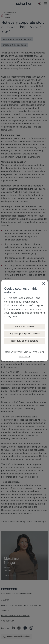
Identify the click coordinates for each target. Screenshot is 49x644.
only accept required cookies (24, 334)
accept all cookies (25, 326)
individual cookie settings (24, 341)
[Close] (44, 283)
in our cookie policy (27, 302)
